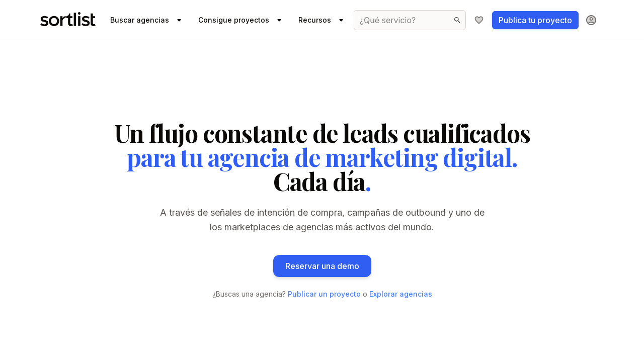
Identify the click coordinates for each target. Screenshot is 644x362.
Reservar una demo (322, 266)
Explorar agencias (401, 294)
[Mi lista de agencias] (479, 20)
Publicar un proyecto (324, 294)
